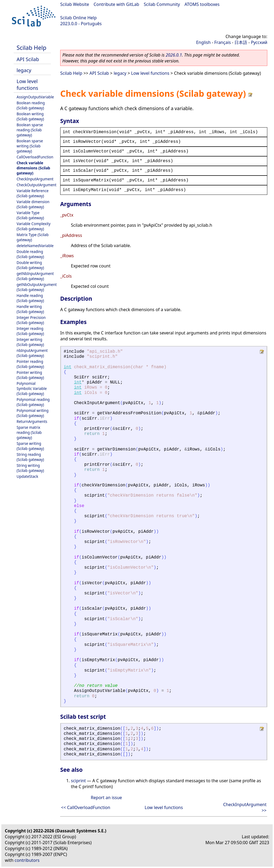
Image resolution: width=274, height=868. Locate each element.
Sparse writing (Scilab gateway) (30, 446)
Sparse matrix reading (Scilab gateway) (29, 432)
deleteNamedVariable (35, 246)
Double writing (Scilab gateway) (30, 265)
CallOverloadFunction (35, 157)
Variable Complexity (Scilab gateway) (34, 226)
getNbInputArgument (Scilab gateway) (35, 276)
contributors (27, 860)
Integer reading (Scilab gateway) (30, 331)
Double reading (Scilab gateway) (30, 254)
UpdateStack (27, 476)
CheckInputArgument (35, 179)
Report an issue (106, 798)
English (203, 42)
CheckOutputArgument (37, 185)
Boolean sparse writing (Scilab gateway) (30, 146)
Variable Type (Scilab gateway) (30, 215)
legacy (24, 70)
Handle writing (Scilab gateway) (30, 309)
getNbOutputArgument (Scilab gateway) (37, 287)
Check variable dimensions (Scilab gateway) (33, 168)
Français (223, 42)
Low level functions (27, 84)
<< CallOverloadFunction (86, 807)
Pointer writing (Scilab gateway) (30, 375)
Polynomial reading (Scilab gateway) (33, 402)
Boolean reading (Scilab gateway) (31, 105)
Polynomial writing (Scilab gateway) (33, 413)
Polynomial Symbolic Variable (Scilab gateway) (32, 388)
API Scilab (28, 59)
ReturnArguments (32, 421)
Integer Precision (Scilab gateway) (31, 320)
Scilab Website (75, 4)
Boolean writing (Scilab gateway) (30, 116)
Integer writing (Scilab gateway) (30, 342)
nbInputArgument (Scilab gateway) (32, 353)
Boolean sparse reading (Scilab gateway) (30, 130)
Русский (259, 42)
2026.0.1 (174, 55)
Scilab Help (31, 48)
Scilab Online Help (78, 18)
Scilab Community (162, 4)
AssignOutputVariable (35, 97)
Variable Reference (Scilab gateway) (33, 193)
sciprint (78, 781)
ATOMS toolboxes (202, 4)
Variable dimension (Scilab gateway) (33, 204)
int (68, 367)
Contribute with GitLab (116, 4)
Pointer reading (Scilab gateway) (30, 364)
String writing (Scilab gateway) (30, 468)
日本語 (241, 42)
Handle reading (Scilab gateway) (30, 298)
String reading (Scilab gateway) (30, 457)
